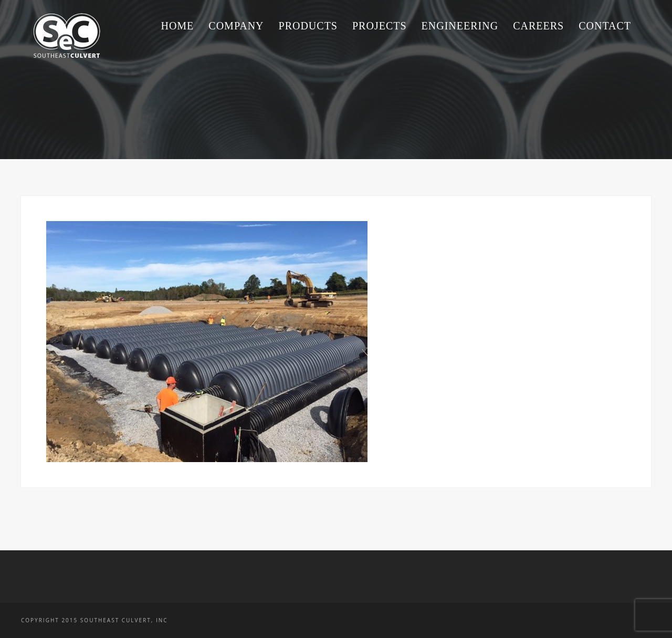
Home (177, 26)
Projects (380, 26)
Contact (605, 26)
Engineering (460, 26)
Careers (538, 26)
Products (308, 26)
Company (236, 26)
